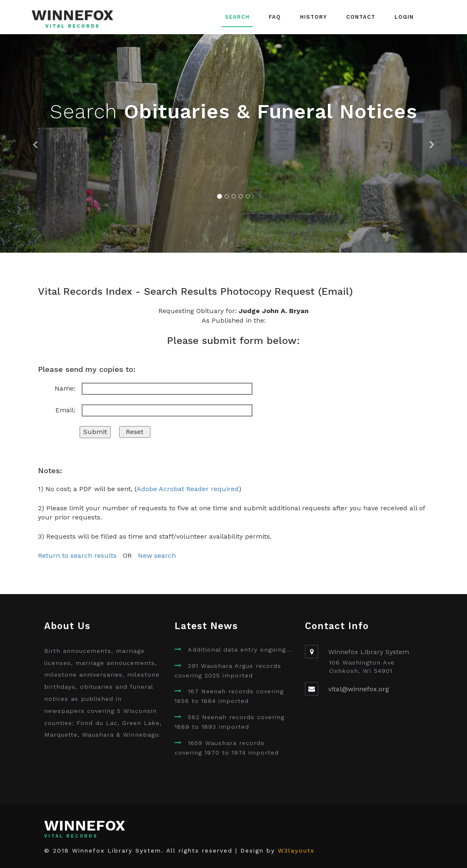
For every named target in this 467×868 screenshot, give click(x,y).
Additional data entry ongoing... (240, 650)
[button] (35, 143)
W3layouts (296, 850)
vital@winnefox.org (359, 689)
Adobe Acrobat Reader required (188, 489)
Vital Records (72, 26)
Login (404, 17)
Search (237, 17)
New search (157, 556)
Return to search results (77, 556)
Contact (361, 17)
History (313, 17)
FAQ (275, 17)
